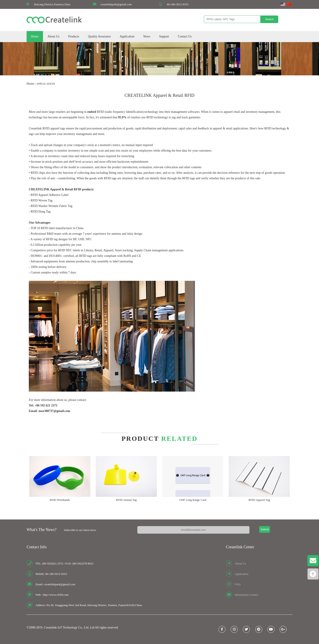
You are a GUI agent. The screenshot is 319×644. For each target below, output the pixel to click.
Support (164, 36)
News (147, 36)
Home (35, 36)
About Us (53, 36)
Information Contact (247, 595)
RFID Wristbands (60, 500)
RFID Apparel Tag (259, 500)
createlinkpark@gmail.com (116, 4)
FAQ (238, 584)
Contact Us (185, 36)
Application (127, 36)
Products (74, 36)
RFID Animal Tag (126, 500)
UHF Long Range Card (193, 500)
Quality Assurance (99, 36)
